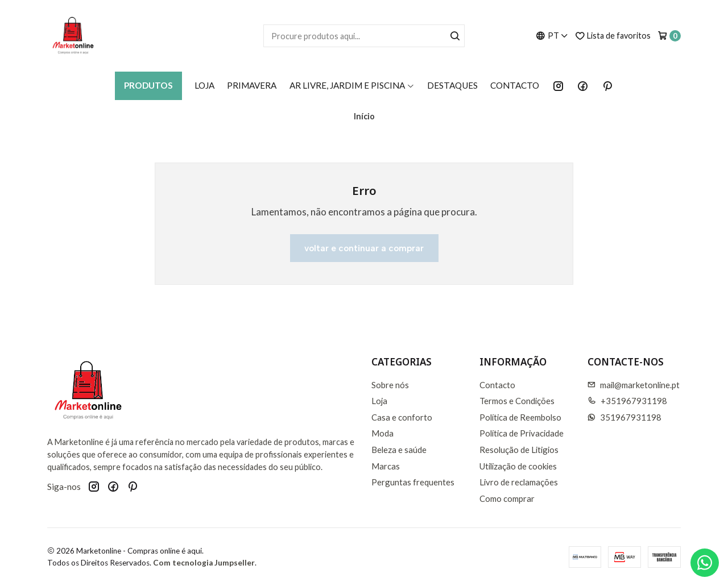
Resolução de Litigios (519, 450)
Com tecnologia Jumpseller (204, 563)
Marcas (386, 466)
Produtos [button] (148, 85)
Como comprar (507, 498)
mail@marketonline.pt (634, 385)
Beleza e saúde (399, 450)
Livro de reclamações (519, 482)
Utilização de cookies (518, 466)
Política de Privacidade (522, 433)
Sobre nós (390, 385)
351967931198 (625, 417)
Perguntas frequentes (413, 482)
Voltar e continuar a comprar (364, 248)
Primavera (252, 85)
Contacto (515, 85)
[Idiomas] (552, 36)
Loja (204, 85)
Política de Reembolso (520, 417)
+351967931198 (628, 401)
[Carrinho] (669, 36)
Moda (382, 433)
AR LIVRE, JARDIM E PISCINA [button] (352, 85)
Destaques (452, 85)
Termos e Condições (517, 401)
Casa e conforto (402, 417)
